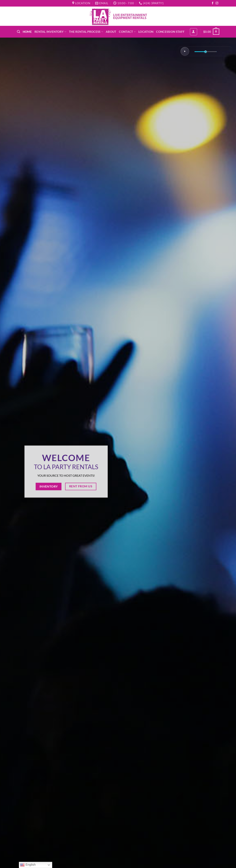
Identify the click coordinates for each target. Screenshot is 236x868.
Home (27, 32)
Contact (127, 32)
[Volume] (206, 52)
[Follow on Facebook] (213, 3)
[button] (18, 32)
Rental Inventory (50, 32)
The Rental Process (86, 32)
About (111, 32)
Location (146, 32)
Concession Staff (170, 32)
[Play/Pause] (185, 51)
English (28, 865)
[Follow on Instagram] (217, 3)
